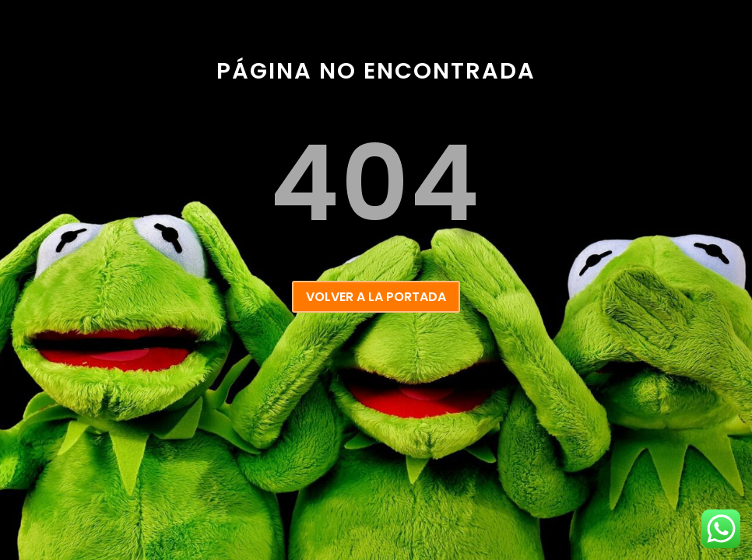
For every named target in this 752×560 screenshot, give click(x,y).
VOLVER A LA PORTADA (376, 297)
